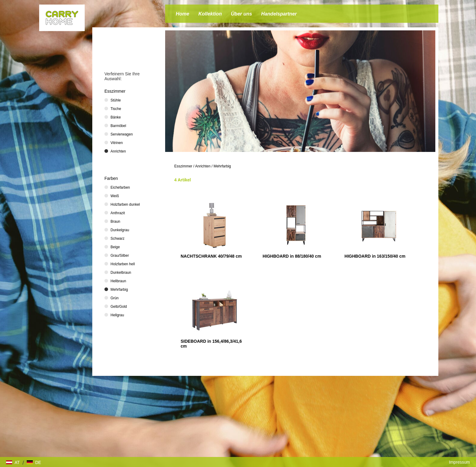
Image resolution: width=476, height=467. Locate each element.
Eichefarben (120, 187)
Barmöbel (118, 126)
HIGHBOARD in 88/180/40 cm (292, 256)
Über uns (241, 14)
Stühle (116, 100)
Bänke (116, 117)
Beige (115, 247)
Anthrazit (118, 213)
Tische (116, 109)
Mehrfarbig (222, 166)
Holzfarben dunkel (125, 204)
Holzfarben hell (123, 264)
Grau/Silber (120, 256)
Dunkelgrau (120, 230)
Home (182, 14)
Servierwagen (122, 134)
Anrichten (203, 166)
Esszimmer (183, 166)
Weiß (115, 196)
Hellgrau (117, 315)
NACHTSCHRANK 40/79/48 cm (211, 256)
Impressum (459, 462)
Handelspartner (279, 14)
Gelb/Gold (119, 307)
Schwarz (117, 239)
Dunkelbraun (121, 273)
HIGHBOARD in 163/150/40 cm (375, 256)
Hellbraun (118, 281)
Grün (115, 298)
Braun (115, 221)
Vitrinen (117, 143)
